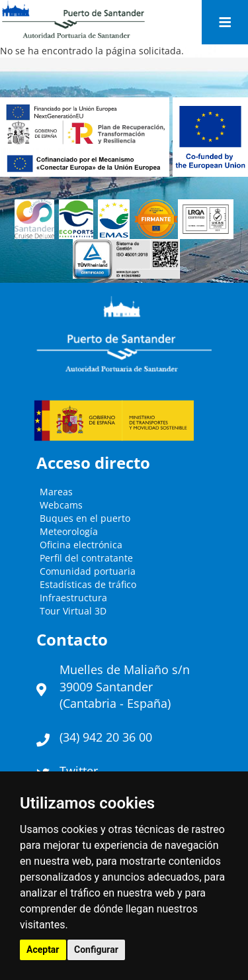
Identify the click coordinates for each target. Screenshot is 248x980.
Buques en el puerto (85, 518)
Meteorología (69, 531)
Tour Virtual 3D (73, 611)
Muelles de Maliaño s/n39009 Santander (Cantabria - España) (125, 686)
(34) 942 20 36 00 (106, 737)
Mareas (56, 492)
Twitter (79, 771)
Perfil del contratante (86, 558)
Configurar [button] (96, 950)
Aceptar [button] (43, 950)
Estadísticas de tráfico (88, 584)
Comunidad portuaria (88, 571)
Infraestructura (73, 598)
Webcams (61, 505)
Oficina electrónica (81, 545)
